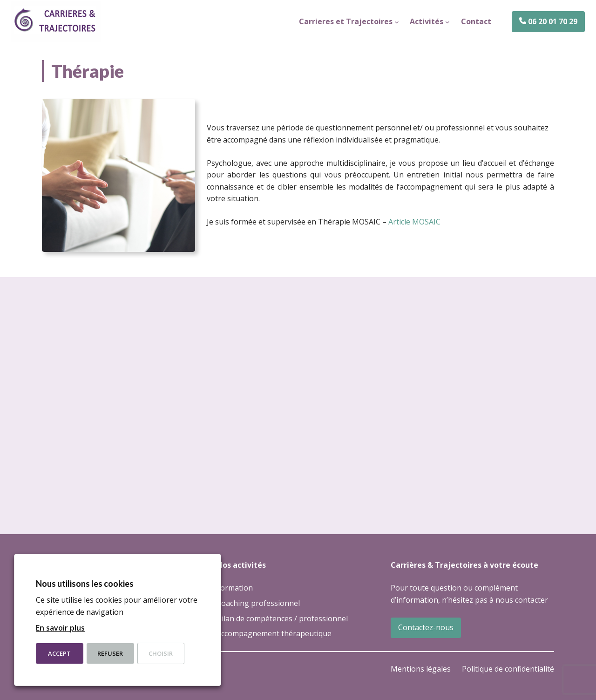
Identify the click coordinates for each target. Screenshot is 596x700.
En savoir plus (60, 628)
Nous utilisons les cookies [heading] (85, 584)
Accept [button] (59, 653)
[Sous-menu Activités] (447, 22)
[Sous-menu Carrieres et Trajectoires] (397, 22)
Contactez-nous (426, 627)
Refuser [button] (110, 653)
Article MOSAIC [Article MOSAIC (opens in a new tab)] (414, 222)
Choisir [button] (161, 653)
